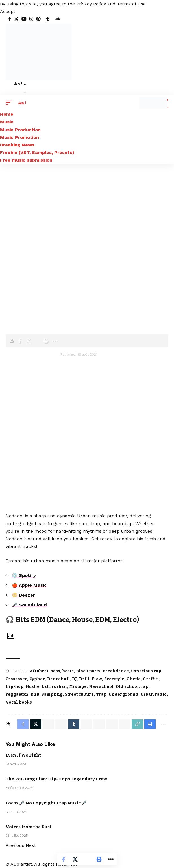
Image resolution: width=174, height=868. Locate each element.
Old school (127, 687)
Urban (43, 315)
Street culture (79, 694)
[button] (8, 11)
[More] (55, 341)
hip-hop (15, 687)
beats (68, 671)
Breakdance (116, 671)
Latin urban (54, 687)
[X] (16, 19)
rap (145, 687)
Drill (84, 679)
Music (149, 785)
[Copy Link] (137, 724)
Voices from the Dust (29, 827)
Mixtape (78, 687)
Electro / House (153, 753)
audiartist (50, 354)
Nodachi (51, 307)
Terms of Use (131, 4)
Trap (101, 694)
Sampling (52, 694)
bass (55, 671)
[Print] (46, 341)
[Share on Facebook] (19, 341)
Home (11, 307)
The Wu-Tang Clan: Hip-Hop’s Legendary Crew (56, 779)
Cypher (37, 679)
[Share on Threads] (99, 724)
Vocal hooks (19, 702)
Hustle (33, 687)
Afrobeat (39, 671)
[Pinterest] (38, 19)
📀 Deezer (23, 595)
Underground (124, 694)
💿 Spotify (24, 575)
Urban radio (154, 694)
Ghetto (134, 679)
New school (101, 687)
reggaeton (17, 694)
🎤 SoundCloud (29, 605)
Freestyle (114, 679)
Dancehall (58, 679)
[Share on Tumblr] (74, 724)
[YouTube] (24, 19)
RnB (35, 694)
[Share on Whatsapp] (48, 724)
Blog (23, 307)
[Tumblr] (48, 19)
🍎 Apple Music (29, 585)
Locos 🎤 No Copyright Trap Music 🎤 (46, 803)
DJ (74, 679)
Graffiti (151, 679)
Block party (88, 671)
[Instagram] (31, 19)
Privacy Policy (91, 4)
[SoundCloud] (58, 19)
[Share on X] (28, 341)
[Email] (37, 341)
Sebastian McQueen (153, 760)
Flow (97, 679)
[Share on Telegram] (86, 724)
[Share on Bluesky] (112, 724)
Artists (35, 307)
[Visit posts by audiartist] (23, 358)
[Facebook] (10, 19)
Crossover (16, 679)
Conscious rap (146, 671)
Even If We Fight (23, 755)
